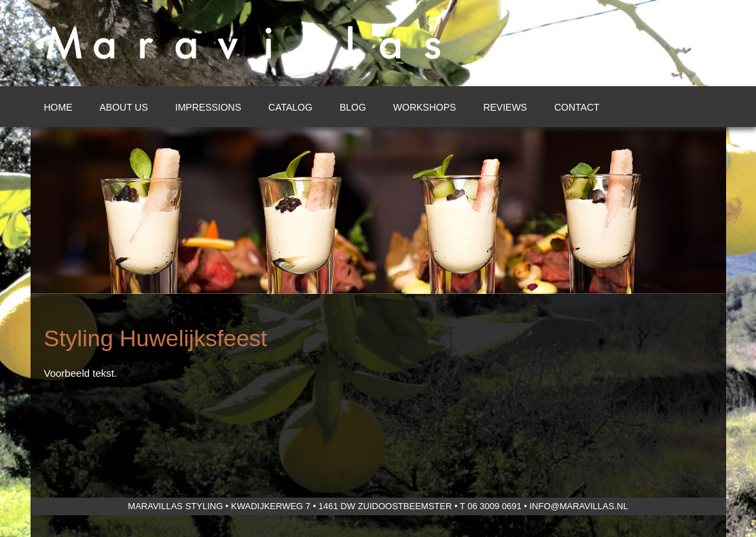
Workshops (425, 107)
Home (58, 107)
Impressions (208, 107)
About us (124, 107)
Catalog (290, 107)
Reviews (505, 107)
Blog (353, 107)
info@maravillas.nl (578, 506)
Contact (577, 107)
